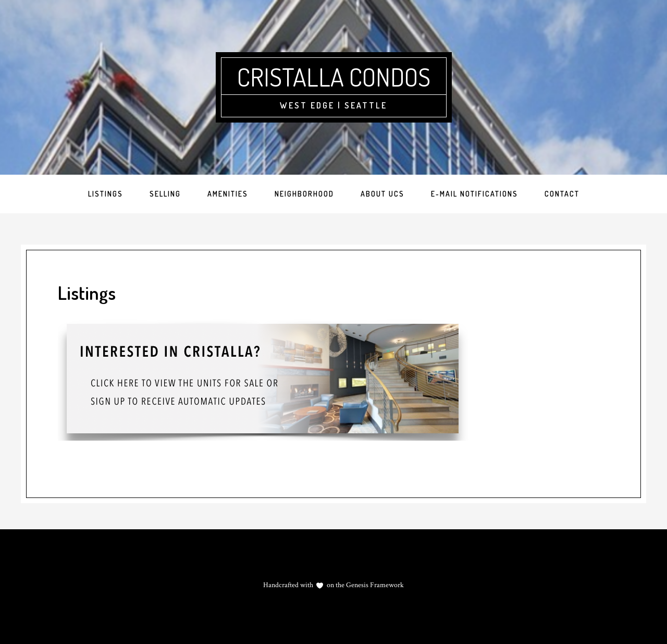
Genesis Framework (374, 585)
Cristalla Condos (334, 77)
